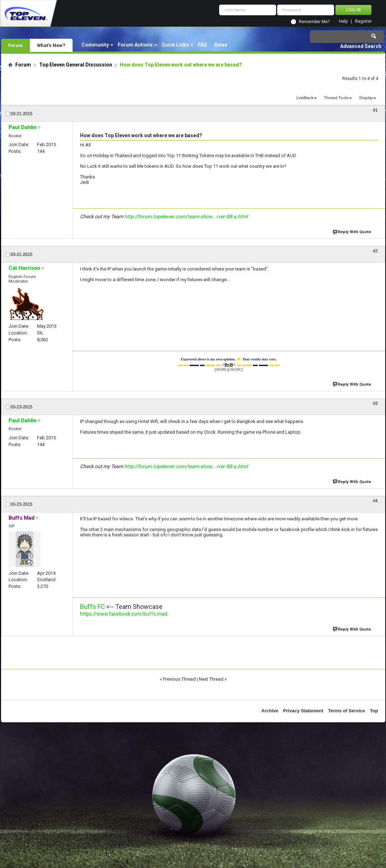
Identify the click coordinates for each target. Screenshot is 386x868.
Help (343, 22)
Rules (221, 45)
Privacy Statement (303, 711)
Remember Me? (314, 22)
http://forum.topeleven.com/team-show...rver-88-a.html (186, 216)
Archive (270, 711)
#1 (375, 110)
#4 (375, 501)
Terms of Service (347, 711)
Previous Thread (179, 679)
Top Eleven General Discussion (76, 65)
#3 (375, 403)
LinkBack (305, 98)
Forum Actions (135, 45)
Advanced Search (361, 46)
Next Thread (211, 679)
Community (95, 45)
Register (363, 22)
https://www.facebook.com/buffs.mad (124, 614)
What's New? (51, 45)
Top (374, 711)
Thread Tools (336, 98)
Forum (15, 45)
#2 (375, 251)
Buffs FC (92, 607)
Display (366, 98)
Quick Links (175, 45)
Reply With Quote (353, 231)
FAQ (202, 45)
